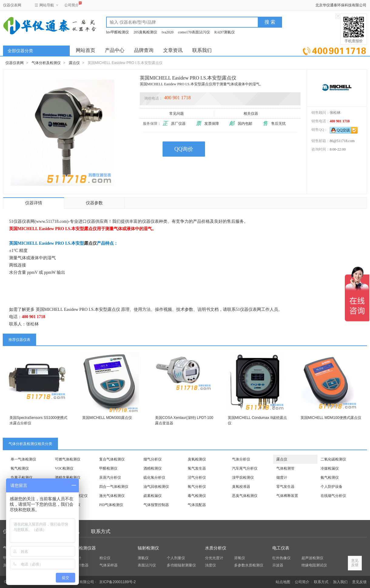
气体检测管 (285, 468)
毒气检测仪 (197, 496)
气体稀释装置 (287, 496)
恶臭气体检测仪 (245, 496)
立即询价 (334, 50)
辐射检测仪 (148, 548)
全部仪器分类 (20, 51)
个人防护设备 (331, 487)
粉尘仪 (105, 558)
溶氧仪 (240, 558)
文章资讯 (173, 50)
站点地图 (283, 582)
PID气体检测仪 (111, 505)
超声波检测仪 (312, 558)
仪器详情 (34, 203)
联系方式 (101, 531)
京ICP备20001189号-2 (117, 582)
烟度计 (282, 478)
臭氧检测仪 (197, 459)
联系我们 (202, 50)
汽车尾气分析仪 (245, 468)
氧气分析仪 (197, 487)
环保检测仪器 (83, 548)
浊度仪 (210, 565)
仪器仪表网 (12, 5)
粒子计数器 (79, 565)
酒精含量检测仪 (68, 478)
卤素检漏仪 (153, 496)
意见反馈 (359, 582)
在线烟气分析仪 (333, 496)
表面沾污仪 (147, 565)
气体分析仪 (241, 459)
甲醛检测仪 (108, 468)
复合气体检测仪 (112, 459)
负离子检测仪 (22, 478)
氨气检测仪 (330, 478)
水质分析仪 (216, 548)
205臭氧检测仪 (145, 32)
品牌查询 (144, 50)
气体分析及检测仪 (46, 63)
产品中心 (115, 50)
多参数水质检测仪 (249, 565)
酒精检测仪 (153, 468)
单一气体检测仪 (23, 459)
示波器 (278, 565)
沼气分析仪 (197, 478)
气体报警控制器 (156, 505)
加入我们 (340, 582)
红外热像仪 (281, 558)
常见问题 (177, 114)
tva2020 (168, 32)
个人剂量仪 (176, 558)
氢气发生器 (197, 468)
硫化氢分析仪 (154, 478)
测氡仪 (143, 558)
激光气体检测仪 (112, 496)
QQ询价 (184, 149)
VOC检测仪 (64, 468)
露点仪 (74, 63)
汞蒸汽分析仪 (110, 478)
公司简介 (72, 4)
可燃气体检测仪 (68, 459)
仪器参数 (94, 203)
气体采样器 (109, 565)
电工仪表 (281, 548)
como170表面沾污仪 (194, 32)
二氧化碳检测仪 (333, 459)
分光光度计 (214, 558)
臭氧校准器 (241, 487)
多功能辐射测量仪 (181, 565)
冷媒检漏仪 (330, 468)
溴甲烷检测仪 (243, 478)
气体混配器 (197, 505)
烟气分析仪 (153, 459)
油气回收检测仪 (156, 487)
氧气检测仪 (20, 468)
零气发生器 (285, 487)
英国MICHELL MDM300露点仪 (107, 418)
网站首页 (86, 50)
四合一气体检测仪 (114, 487)
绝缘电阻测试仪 (314, 565)
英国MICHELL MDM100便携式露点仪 (331, 418)
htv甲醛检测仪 (118, 32)
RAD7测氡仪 (225, 32)
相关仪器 (251, 114)
